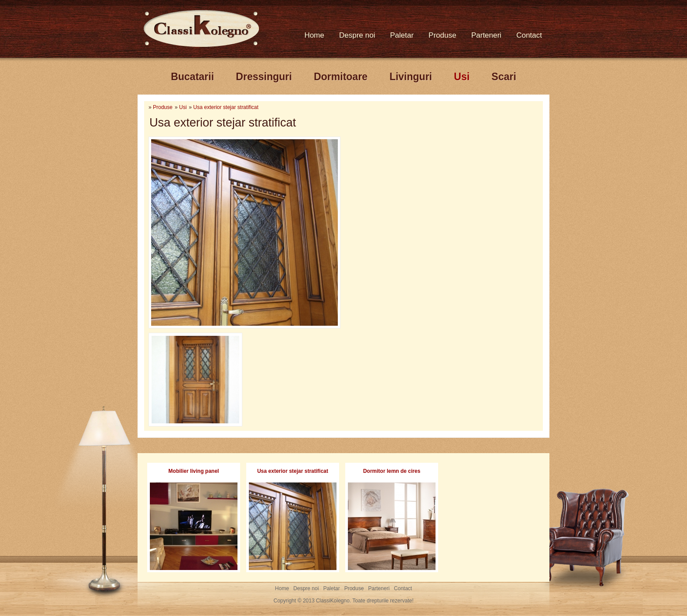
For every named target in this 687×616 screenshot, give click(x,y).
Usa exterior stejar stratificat (226, 107)
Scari (504, 77)
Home (314, 35)
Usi (462, 77)
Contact (529, 35)
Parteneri (486, 35)
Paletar (402, 35)
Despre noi (357, 35)
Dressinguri (264, 77)
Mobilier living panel (193, 471)
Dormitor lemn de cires (392, 471)
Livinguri (411, 77)
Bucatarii (192, 77)
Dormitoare (341, 77)
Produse (442, 35)
